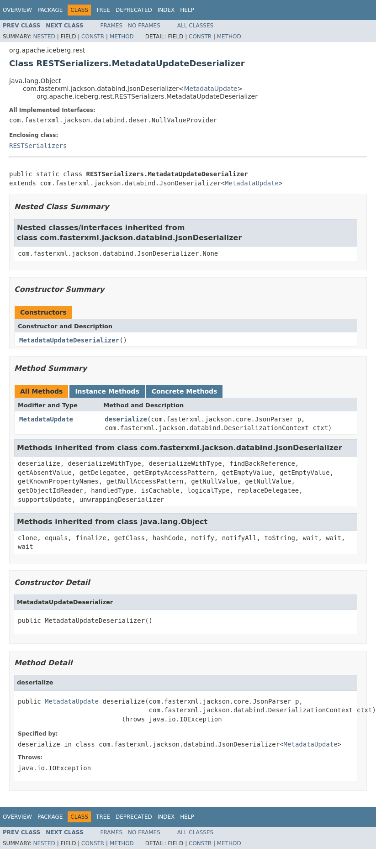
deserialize (126, 419)
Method (122, 37)
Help (187, 10)
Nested (44, 37)
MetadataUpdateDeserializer (69, 340)
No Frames (144, 26)
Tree (103, 10)
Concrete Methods (185, 391)
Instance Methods (107, 391)
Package (50, 10)
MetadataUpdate (211, 89)
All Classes (195, 26)
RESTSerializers (38, 146)
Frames (112, 26)
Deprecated (134, 10)
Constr (93, 37)
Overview (17, 10)
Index (166, 10)
